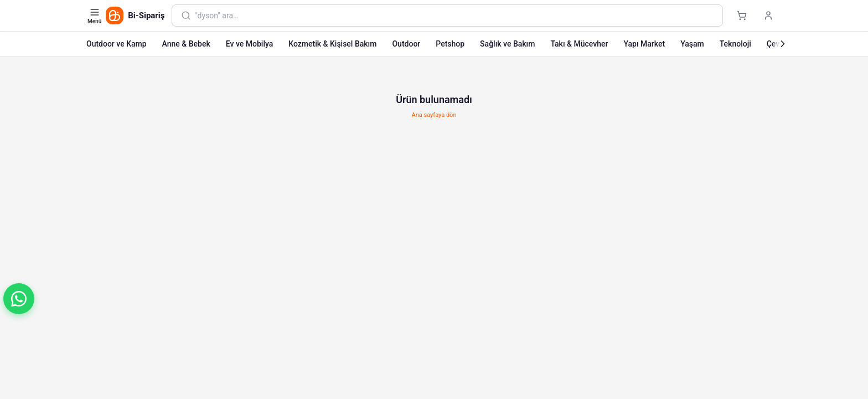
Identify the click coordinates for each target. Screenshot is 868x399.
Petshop (450, 44)
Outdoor (406, 44)
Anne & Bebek (186, 44)
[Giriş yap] (768, 16)
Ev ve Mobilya (249, 44)
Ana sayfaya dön (434, 115)
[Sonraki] (783, 44)
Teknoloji (735, 44)
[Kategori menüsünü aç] (95, 16)
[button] (19, 299)
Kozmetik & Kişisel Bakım (332, 44)
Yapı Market (644, 44)
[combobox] (454, 16)
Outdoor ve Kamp (117, 44)
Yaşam (692, 44)
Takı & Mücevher (579, 44)
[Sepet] (742, 16)
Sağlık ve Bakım (507, 44)
